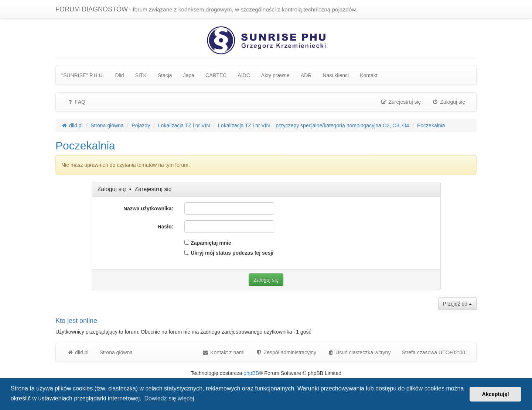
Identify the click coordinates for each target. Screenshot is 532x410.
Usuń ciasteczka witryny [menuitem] (359, 352)
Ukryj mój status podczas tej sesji (229, 253)
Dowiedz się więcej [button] (169, 398)
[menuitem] (286, 352)
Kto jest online (76, 321)
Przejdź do (457, 304)
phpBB (251, 373)
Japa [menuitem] (189, 75)
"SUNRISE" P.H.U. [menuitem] (83, 75)
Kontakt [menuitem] (369, 75)
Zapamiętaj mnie (208, 243)
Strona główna (116, 352)
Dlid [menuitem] (120, 75)
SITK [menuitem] (141, 75)
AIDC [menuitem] (244, 75)
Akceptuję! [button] (495, 394)
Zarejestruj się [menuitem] (401, 102)
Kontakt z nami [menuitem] (223, 352)
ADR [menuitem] (306, 75)
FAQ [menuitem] (76, 102)
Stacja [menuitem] (165, 75)
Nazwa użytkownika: (148, 209)
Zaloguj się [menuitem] (449, 102)
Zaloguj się (112, 189)
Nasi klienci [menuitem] (336, 75)
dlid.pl (78, 352)
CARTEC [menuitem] (216, 75)
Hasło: (165, 227)
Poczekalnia (85, 146)
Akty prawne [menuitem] (275, 75)
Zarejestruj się (153, 189)
